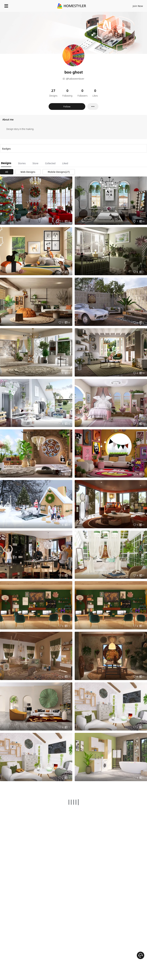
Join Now (138, 6)
